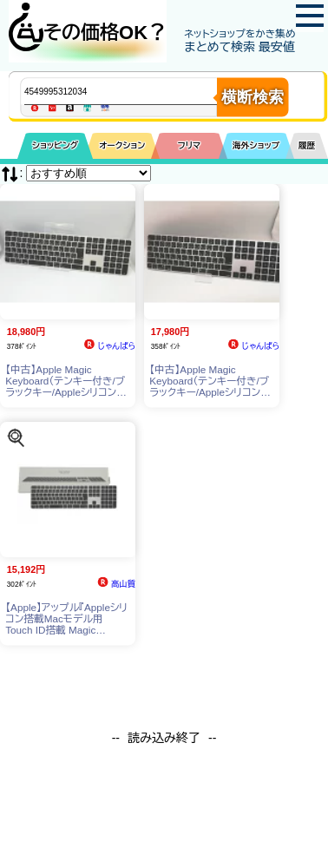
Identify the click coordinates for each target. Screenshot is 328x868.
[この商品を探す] (16, 437)
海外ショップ (256, 145)
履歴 (307, 145)
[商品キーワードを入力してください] (135, 91)
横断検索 (253, 97)
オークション (122, 145)
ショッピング (55, 145)
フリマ (190, 145)
